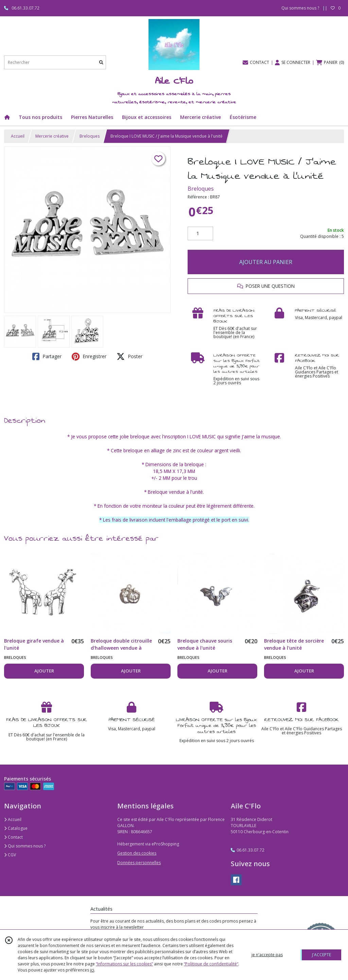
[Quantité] (200, 233)
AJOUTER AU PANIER (266, 262)
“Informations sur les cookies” (124, 964)
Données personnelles (139, 863)
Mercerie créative (52, 136)
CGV (10, 855)
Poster (129, 356)
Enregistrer (89, 356)
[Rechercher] (101, 62)
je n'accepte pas (267, 955)
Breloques (90, 136)
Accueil (18, 136)
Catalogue (16, 828)
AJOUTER (44, 671)
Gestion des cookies (137, 853)
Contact (13, 837)
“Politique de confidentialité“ (211, 964)
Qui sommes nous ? (25, 846)
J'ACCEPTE (321, 955)
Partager (47, 356)
